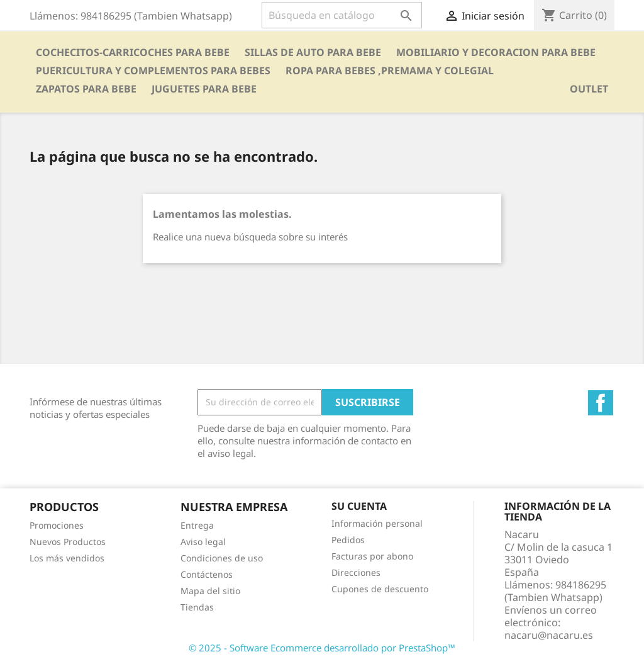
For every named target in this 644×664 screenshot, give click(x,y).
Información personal (377, 523)
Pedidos (348, 540)
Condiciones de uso (222, 558)
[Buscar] (342, 15)
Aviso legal (203, 542)
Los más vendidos (67, 558)
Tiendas (197, 607)
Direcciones (356, 572)
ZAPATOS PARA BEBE (86, 89)
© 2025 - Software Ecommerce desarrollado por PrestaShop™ (322, 648)
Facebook (601, 403)
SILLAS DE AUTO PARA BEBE (313, 52)
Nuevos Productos (68, 542)
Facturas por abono (372, 556)
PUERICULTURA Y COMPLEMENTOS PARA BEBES (153, 70)
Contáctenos (207, 574)
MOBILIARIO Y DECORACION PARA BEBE (496, 52)
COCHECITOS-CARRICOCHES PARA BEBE (133, 52)
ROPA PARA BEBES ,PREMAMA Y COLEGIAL (390, 70)
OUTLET (589, 89)
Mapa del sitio (210, 591)
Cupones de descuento (380, 589)
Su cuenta (359, 506)
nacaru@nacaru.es (549, 635)
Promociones (57, 525)
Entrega (197, 525)
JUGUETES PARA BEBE (204, 89)
